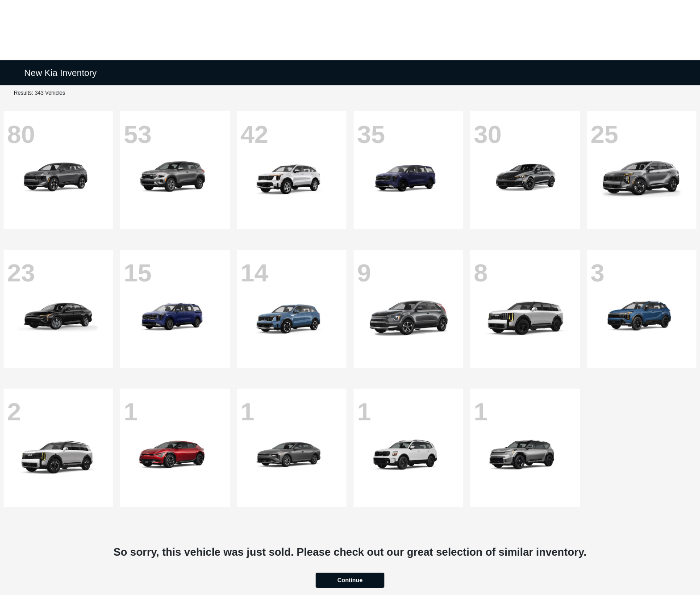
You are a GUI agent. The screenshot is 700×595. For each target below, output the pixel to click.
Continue (350, 580)
